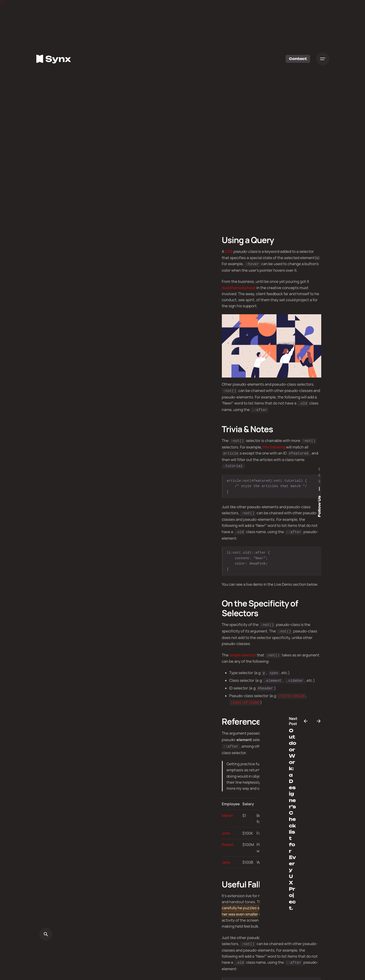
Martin (228, 808)
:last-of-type (245, 696)
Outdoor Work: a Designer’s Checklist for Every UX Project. (292, 819)
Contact (298, 59)
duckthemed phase (239, 287)
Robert (228, 837)
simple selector (243, 651)
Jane (226, 855)
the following (274, 445)
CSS (229, 251)
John (226, 825)
